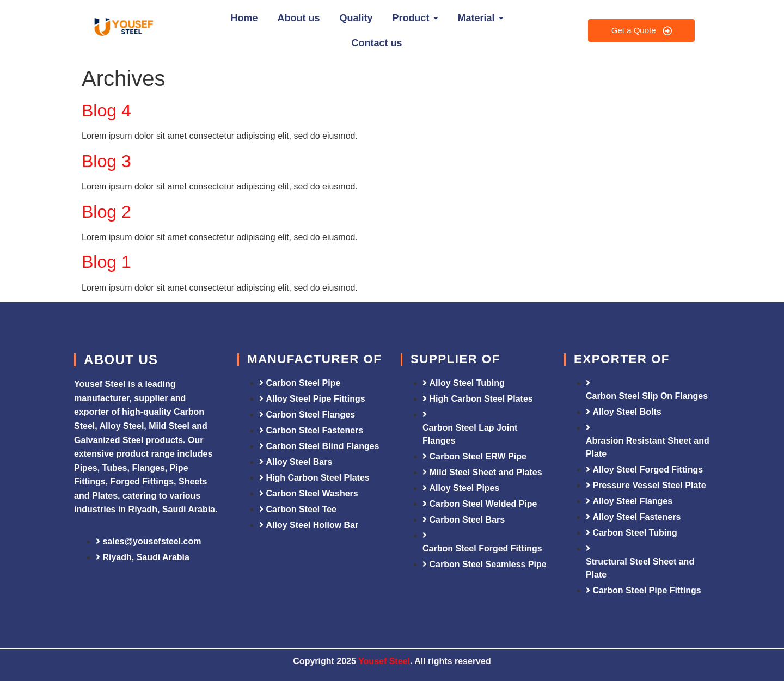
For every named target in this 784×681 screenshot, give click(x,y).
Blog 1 (106, 262)
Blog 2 (106, 212)
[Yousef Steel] (123, 29)
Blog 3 (106, 161)
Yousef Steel (384, 661)
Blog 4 (106, 111)
